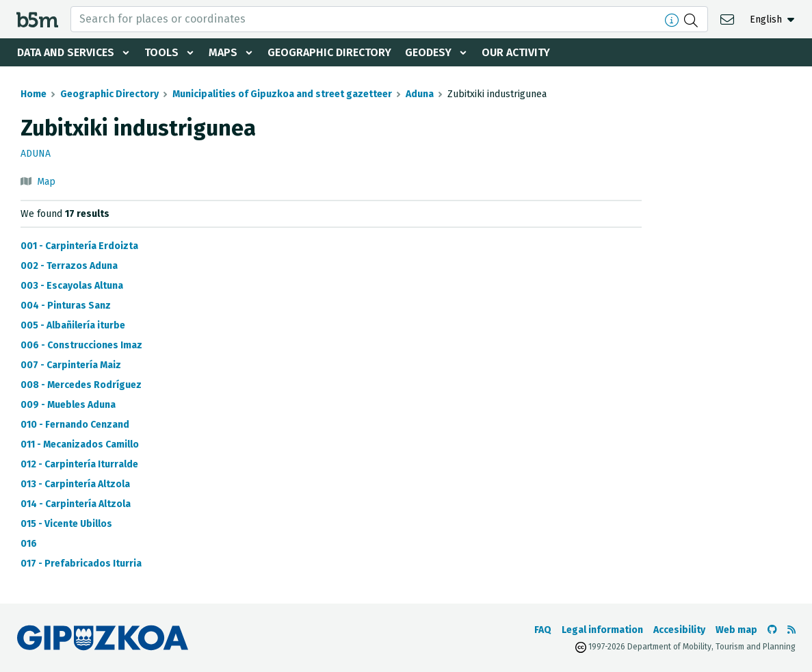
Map (46, 182)
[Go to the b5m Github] (772, 630)
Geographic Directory (329, 52)
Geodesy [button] (428, 52)
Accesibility (679, 630)
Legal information (602, 630)
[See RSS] (791, 630)
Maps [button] (223, 52)
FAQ (543, 630)
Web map (736, 630)
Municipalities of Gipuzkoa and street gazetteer (282, 94)
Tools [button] (161, 52)
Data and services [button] (66, 52)
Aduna (420, 94)
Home (34, 94)
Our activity (516, 52)
